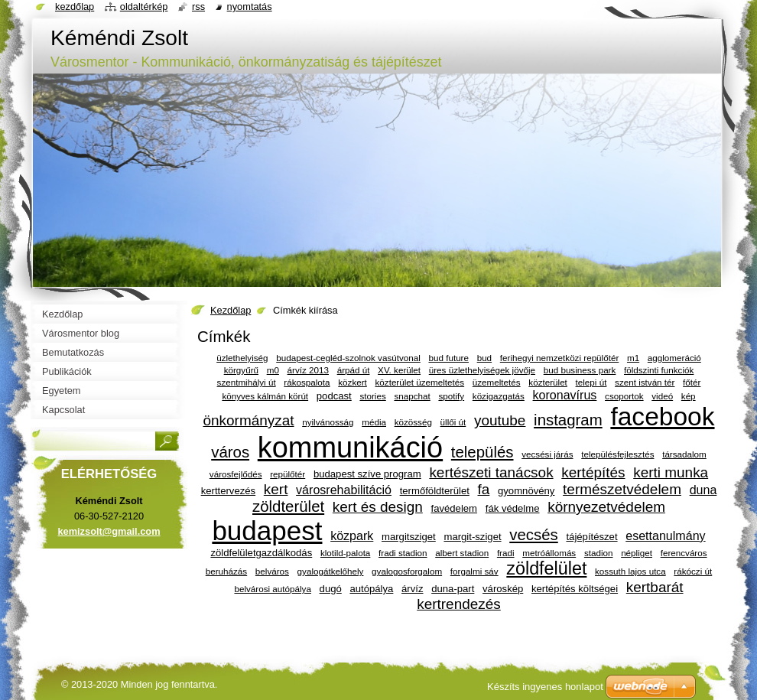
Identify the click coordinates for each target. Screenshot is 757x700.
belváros (272, 571)
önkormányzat (248, 420)
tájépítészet (591, 537)
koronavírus (565, 395)
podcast (334, 396)
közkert (353, 382)
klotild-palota (345, 553)
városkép (503, 589)
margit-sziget (472, 537)
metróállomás (549, 553)
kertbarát (655, 587)
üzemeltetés (497, 382)
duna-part (453, 589)
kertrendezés (459, 604)
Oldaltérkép (144, 7)
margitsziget (409, 537)
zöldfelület (546, 568)
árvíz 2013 (308, 370)
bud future (448, 358)
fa (484, 489)
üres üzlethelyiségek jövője (482, 370)
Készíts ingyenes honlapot (545, 687)
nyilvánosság (328, 422)
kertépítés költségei (575, 589)
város (230, 452)
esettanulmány (665, 536)
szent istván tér (645, 382)
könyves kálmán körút (265, 396)
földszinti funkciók (659, 370)
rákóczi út (693, 571)
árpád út (354, 370)
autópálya (371, 589)
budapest (267, 531)
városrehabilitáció (344, 490)
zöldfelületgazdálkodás (261, 553)
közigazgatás (499, 396)
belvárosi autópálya (272, 589)
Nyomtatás (250, 7)
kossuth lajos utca (630, 571)
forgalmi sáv (474, 571)
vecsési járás (547, 454)
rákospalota (307, 382)
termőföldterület (435, 491)
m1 (633, 358)
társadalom (684, 454)
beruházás (226, 571)
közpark (352, 536)
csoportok (624, 396)
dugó (331, 589)
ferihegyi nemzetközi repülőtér (560, 358)
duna (703, 490)
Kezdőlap (231, 310)
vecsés (534, 535)
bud (484, 358)
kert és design (378, 507)
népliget (637, 553)
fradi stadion (403, 553)
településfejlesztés (617, 454)
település (482, 452)
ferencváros (684, 553)
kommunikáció (350, 448)
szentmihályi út (247, 382)
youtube (500, 420)
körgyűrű (241, 370)
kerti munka (671, 472)
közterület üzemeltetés (420, 382)
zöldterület (288, 506)
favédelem (455, 508)
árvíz (412, 589)
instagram (568, 420)
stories (372, 396)
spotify (451, 396)
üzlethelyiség (242, 358)
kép (689, 396)
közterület (548, 382)
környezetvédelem (606, 507)
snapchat (412, 396)
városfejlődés (236, 474)
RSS (198, 7)
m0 (273, 370)
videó (662, 396)
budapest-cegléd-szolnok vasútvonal (348, 358)
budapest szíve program (367, 474)
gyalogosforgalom (407, 571)
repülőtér (288, 474)
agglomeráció (674, 358)
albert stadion (462, 553)
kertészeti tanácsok (491, 472)
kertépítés (593, 472)
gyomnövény (526, 491)
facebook (662, 417)
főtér (692, 382)
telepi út (591, 382)
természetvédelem (622, 489)
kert (276, 489)
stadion (599, 553)
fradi (506, 553)
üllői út (453, 422)
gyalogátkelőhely (331, 571)
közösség (413, 422)
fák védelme (513, 508)
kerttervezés (228, 491)
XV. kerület (399, 370)
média (374, 422)
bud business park (580, 370)
